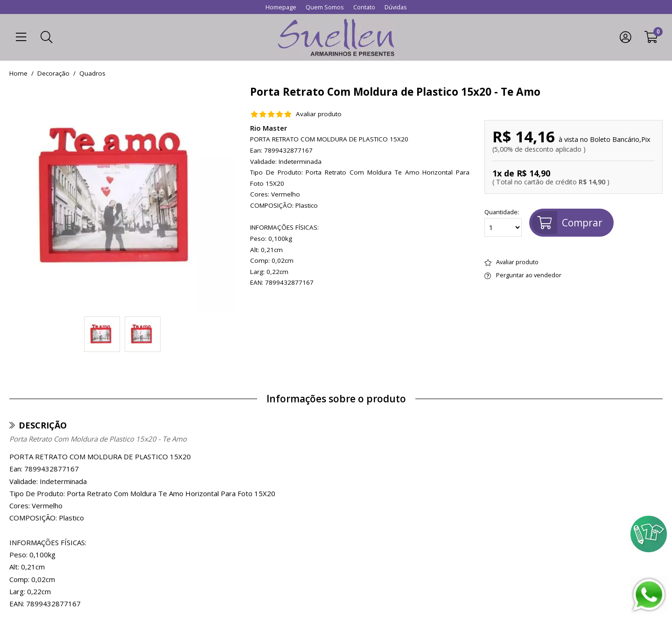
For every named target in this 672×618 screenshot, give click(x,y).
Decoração (53, 74)
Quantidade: (503, 223)
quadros (92, 74)
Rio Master (269, 128)
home (18, 74)
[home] (336, 37)
